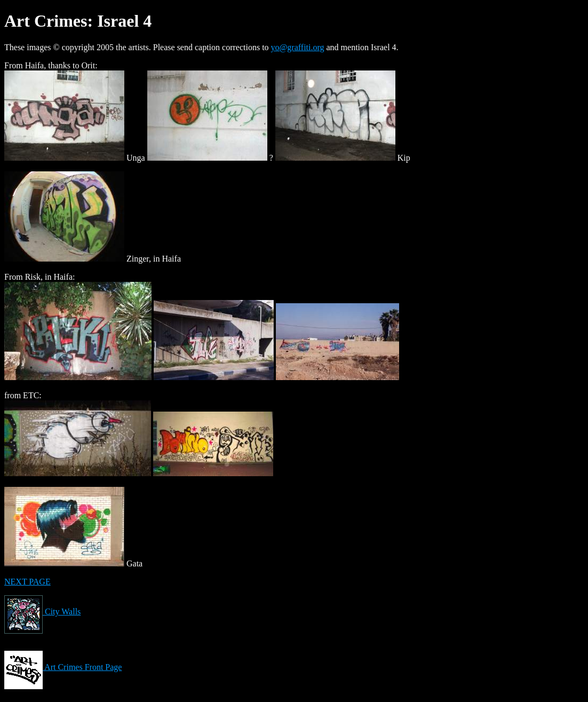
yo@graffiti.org (298, 47)
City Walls (42, 612)
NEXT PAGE (27, 582)
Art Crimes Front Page (63, 667)
